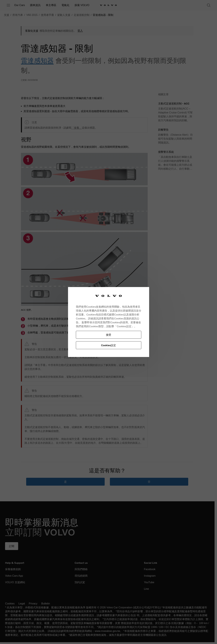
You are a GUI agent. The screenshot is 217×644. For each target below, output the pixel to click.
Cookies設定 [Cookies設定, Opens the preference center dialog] (108, 345)
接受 (109, 335)
